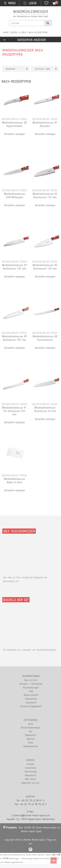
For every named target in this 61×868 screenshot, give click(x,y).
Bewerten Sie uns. (31, 783)
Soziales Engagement (31, 706)
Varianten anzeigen (14, 134)
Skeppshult (30, 735)
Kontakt (30, 764)
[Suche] (48, 23)
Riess (30, 743)
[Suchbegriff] (26, 23)
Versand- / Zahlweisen (31, 684)
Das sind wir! (31, 680)
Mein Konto (31, 779)
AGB (31, 691)
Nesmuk (31, 739)
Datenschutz (31, 699)
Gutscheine (30, 768)
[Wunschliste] (46, 3)
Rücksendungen (31, 687)
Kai (30, 731)
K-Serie (23, 32)
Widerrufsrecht (31, 695)
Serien (14, 32)
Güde (30, 724)
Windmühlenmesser (30, 728)
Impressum (31, 702)
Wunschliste (31, 772)
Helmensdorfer (31, 746)
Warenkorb (30, 775)
